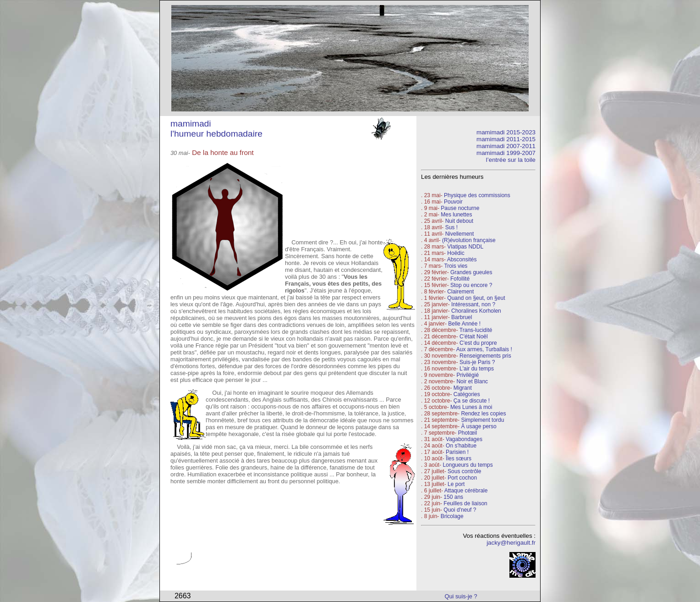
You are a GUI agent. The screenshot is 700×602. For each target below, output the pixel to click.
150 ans (453, 497)
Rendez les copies (483, 414)
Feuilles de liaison (465, 503)
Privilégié (468, 375)
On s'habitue (461, 446)
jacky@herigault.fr (511, 543)
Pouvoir (453, 202)
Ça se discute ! (472, 401)
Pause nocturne (460, 208)
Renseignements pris (485, 356)
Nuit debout (459, 221)
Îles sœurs (459, 458)
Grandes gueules (471, 272)
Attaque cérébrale (466, 491)
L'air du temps (477, 369)
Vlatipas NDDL (465, 247)
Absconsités (462, 260)
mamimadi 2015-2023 (506, 132)
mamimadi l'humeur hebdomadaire (216, 129)
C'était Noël (474, 337)
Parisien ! (457, 452)
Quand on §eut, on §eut (476, 298)
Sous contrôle (464, 471)
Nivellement (460, 234)
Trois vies (456, 266)
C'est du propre (478, 343)
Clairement (460, 292)
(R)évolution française (469, 240)
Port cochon (462, 478)
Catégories (466, 394)
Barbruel (462, 317)
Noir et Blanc (472, 381)
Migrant (463, 388)
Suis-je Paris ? (477, 362)
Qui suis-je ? (461, 596)
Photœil (468, 433)
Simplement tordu (482, 420)
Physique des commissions (477, 195)
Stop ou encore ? (471, 285)
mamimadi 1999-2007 (506, 153)
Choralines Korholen (476, 311)
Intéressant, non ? (473, 304)
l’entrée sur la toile (511, 160)
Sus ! (451, 227)
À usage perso (479, 426)
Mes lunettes (456, 215)
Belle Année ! (464, 324)
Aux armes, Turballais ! (484, 349)
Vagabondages (464, 439)
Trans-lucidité (476, 330)
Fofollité (460, 279)
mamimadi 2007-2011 (506, 146)
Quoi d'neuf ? (460, 510)
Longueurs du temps (468, 465)
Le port (456, 484)
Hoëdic (456, 253)
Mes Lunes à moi (471, 407)
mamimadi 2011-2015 (506, 139)
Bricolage (452, 516)
